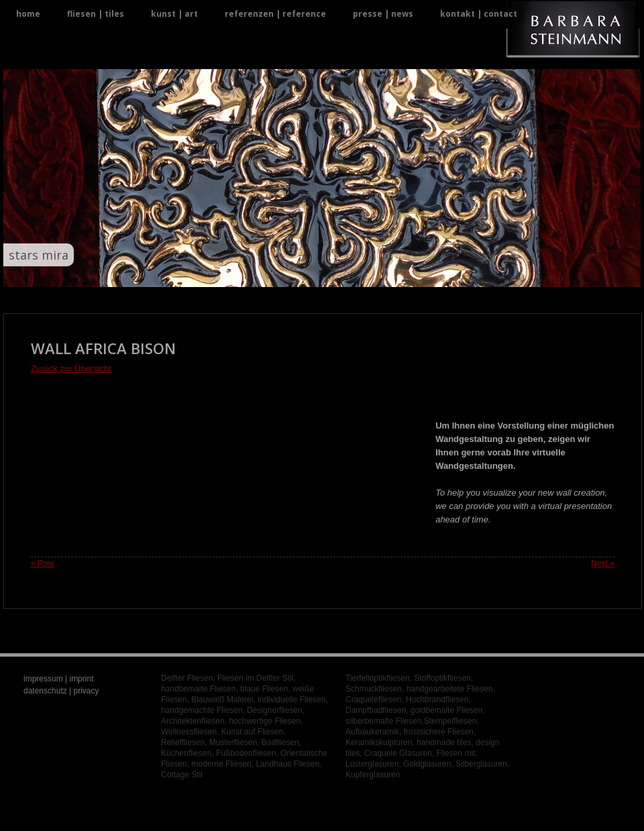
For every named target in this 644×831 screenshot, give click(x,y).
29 (446, 274)
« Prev (43, 563)
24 (392, 274)
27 (424, 274)
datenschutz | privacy (61, 691)
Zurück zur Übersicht (71, 369)
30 (457, 274)
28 (435, 274)
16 (306, 274)
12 (263, 274)
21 (360, 274)
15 (296, 274)
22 (371, 274)
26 (414, 274)
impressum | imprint (58, 679)
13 (274, 274)
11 (253, 274)
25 (403, 274)
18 (328, 274)
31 (467, 274)
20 (349, 274)
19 (338, 274)
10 (242, 274)
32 (478, 274)
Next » (603, 563)
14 (285, 274)
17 (317, 274)
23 (381, 274)
